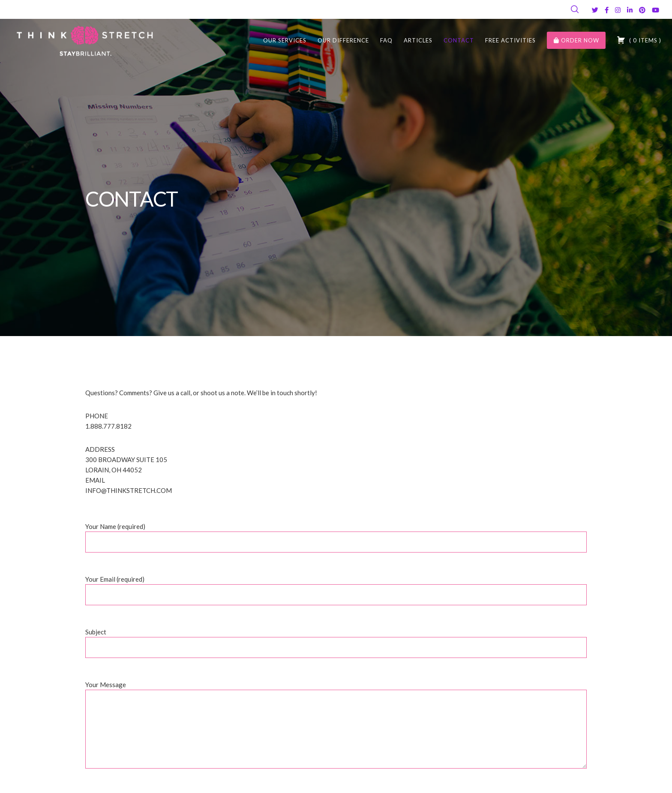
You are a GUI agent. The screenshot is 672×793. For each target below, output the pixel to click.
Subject (336, 647)
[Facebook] (607, 10)
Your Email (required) (336, 595)
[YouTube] (655, 10)
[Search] (575, 9)
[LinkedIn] (630, 10)
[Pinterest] (642, 10)
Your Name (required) (336, 542)
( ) (639, 40)
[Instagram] (618, 10)
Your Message (336, 730)
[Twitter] (595, 10)
